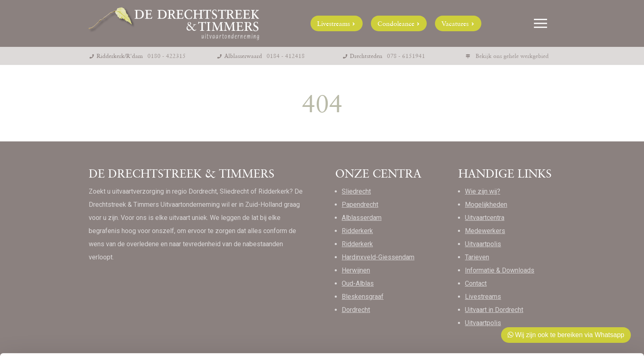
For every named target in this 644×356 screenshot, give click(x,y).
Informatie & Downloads (500, 270)
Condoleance (399, 23)
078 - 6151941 (406, 56)
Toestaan (576, 299)
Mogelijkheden (486, 205)
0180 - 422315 (167, 56)
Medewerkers (485, 231)
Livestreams (337, 23)
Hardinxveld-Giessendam (378, 257)
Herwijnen (356, 270)
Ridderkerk (357, 231)
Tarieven (477, 257)
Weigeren (575, 326)
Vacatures (458, 23)
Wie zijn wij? (483, 191)
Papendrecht (360, 205)
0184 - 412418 (286, 56)
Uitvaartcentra (485, 218)
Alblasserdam (362, 218)
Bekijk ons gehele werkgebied (512, 56)
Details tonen (127, 340)
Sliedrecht (356, 191)
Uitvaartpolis (483, 244)
